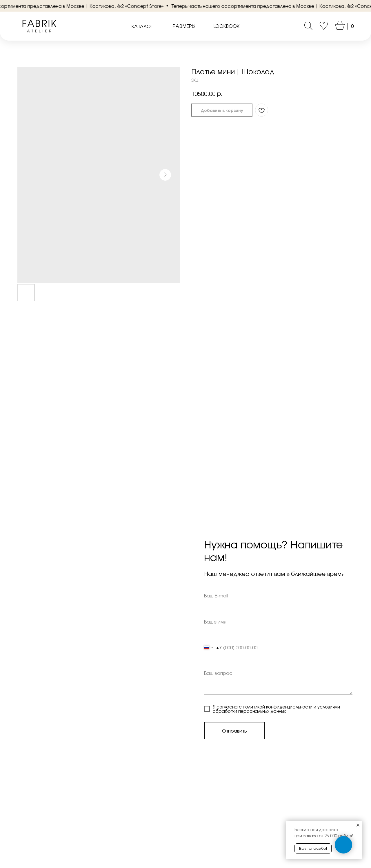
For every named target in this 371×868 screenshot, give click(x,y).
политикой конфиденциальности (278, 707)
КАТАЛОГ (142, 26)
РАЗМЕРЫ (184, 26)
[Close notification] (358, 825)
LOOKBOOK (227, 26)
